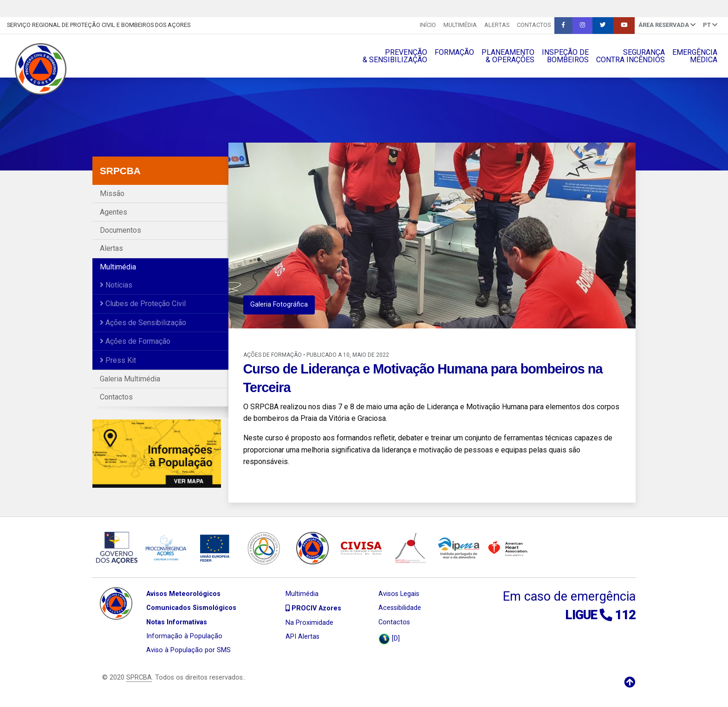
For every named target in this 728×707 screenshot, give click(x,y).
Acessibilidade (400, 608)
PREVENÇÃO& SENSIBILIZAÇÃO (395, 56)
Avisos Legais (399, 594)
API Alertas (302, 637)
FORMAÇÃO (454, 52)
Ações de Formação (135, 341)
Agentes (114, 212)
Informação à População (184, 636)
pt (710, 25)
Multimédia (460, 25)
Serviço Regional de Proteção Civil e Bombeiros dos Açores (99, 25)
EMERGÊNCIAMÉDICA (695, 56)
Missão (112, 193)
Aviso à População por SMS (188, 650)
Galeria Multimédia (130, 379)
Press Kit (118, 360)
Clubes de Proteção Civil (143, 304)
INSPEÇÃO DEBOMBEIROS (565, 56)
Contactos (534, 25)
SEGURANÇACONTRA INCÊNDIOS (630, 56)
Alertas (497, 25)
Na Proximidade (309, 623)
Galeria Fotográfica (279, 304)
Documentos (120, 230)
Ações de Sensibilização (143, 323)
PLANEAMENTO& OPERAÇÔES (508, 56)
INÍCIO (428, 25)
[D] (389, 639)
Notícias (116, 285)
